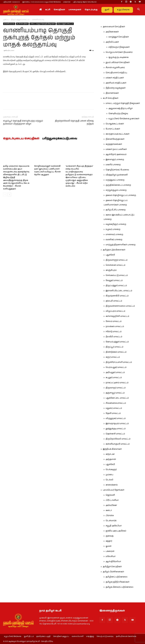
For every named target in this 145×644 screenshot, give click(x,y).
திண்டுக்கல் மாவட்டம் (116, 352)
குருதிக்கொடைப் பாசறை (118, 185)
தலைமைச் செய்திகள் (114, 27)
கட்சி (48, 10)
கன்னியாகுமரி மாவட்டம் (118, 444)
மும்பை (109, 475)
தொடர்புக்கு (91, 10)
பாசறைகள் (75, 10)
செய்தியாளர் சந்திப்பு (116, 73)
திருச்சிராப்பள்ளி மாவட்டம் (119, 362)
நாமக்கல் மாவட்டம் (115, 326)
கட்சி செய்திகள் (22, 24)
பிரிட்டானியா (112, 500)
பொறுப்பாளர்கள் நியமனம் (119, 52)
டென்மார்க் (111, 521)
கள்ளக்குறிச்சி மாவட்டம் (117, 316)
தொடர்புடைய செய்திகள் (21, 139)
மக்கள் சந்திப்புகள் (115, 78)
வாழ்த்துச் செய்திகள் (119, 37)
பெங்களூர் (111, 470)
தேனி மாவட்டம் (113, 413)
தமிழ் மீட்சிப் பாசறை (116, 210)
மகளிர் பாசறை (113, 165)
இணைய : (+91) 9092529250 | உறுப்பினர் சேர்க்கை (41, 2)
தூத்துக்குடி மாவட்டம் (116, 429)
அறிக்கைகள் (112, 32)
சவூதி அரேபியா (114, 526)
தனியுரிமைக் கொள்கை (126, 636)
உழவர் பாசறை (113, 229)
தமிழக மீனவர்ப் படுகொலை (120, 587)
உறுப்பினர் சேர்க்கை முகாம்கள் (124, 119)
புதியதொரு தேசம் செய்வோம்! (85, 2)
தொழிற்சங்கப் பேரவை (117, 170)
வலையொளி (78, 636)
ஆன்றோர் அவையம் (116, 154)
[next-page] (9, 195)
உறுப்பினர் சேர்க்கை (13, 636)
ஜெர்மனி (110, 495)
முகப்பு (6, 20)
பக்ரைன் (110, 551)
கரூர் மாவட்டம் (113, 357)
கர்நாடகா (110, 454)
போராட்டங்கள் (113, 129)
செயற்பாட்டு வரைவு (105, 636)
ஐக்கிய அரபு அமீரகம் (116, 531)
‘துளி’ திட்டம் (29, 636)
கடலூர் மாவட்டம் (114, 378)
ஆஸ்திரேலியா (113, 562)
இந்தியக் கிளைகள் (112, 449)
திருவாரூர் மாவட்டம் (116, 388)
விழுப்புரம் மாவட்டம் (115, 311)
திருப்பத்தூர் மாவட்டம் (20, 20)
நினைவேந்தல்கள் (115, 139)
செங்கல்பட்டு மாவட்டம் (117, 275)
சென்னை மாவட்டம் (115, 265)
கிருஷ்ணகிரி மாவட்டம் (117, 296)
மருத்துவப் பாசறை (115, 180)
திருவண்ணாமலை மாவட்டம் (120, 306)
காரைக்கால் (112, 485)
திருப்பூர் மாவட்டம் (114, 347)
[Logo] (16, 10)
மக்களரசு (67, 2)
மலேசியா (111, 556)
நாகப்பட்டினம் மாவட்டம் (117, 383)
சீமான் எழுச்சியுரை (115, 68)
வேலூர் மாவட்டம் (114, 280)
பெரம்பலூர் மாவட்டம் (116, 367)
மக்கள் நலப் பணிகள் (116, 149)
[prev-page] (5, 195)
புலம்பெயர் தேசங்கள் (114, 490)
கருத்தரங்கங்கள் (114, 144)
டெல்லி (109, 480)
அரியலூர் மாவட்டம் (115, 372)
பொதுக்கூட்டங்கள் (115, 124)
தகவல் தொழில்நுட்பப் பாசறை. (121, 195)
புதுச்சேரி (110, 255)
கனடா (109, 510)
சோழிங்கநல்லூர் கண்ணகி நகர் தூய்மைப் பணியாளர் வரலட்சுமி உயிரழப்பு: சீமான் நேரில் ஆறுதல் (47, 170)
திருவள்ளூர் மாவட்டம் (117, 260)
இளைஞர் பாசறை (115, 160)
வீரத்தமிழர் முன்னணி (117, 175)
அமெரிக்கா (111, 505)
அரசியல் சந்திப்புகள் (116, 83)
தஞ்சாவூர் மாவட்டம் (115, 393)
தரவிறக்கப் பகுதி (43, 636)
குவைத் (110, 536)
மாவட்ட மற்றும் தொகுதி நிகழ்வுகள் (43, 24)
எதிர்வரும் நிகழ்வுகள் (119, 47)
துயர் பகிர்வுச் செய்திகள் (118, 62)
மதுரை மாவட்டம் (114, 408)
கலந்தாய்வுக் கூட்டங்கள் (118, 134)
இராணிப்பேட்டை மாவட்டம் (119, 291)
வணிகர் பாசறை (114, 240)
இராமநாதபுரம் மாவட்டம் (117, 424)
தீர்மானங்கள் (112, 93)
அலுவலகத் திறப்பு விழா (121, 108)
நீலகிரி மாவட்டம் (114, 337)
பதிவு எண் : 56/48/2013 (11, 2)
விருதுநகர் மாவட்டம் (116, 418)
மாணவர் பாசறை (114, 234)
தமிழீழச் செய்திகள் (112, 567)
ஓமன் (109, 546)
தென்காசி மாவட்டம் (115, 434)
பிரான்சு (110, 516)
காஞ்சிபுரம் (111, 270)
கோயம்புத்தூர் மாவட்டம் (117, 342)
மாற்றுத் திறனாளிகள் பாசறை (121, 245)
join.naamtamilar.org (81, 624)
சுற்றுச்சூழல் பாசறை (116, 190)
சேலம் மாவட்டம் (114, 321)
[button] (138, 10)
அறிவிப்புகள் (112, 42)
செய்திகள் (59, 10)
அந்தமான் (111, 459)
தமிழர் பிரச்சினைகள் (113, 572)
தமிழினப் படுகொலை (117, 577)
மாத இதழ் (90, 636)
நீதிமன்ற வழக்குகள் (116, 88)
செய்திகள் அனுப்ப (61, 636)
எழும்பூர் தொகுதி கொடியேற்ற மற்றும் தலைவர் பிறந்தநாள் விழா (23, 122)
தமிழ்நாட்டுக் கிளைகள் (114, 250)
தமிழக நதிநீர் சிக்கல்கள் (118, 582)
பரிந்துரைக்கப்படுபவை (60, 139)
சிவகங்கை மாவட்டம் (116, 403)
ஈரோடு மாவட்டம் (114, 332)
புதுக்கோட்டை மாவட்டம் (117, 398)
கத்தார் (109, 541)
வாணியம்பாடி (9, 24)
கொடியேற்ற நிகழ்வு (118, 114)
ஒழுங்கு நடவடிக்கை (118, 57)
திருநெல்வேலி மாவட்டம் (118, 439)
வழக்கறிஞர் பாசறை (116, 224)
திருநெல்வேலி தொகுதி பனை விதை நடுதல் (74, 122)
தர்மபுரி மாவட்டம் (114, 301)
